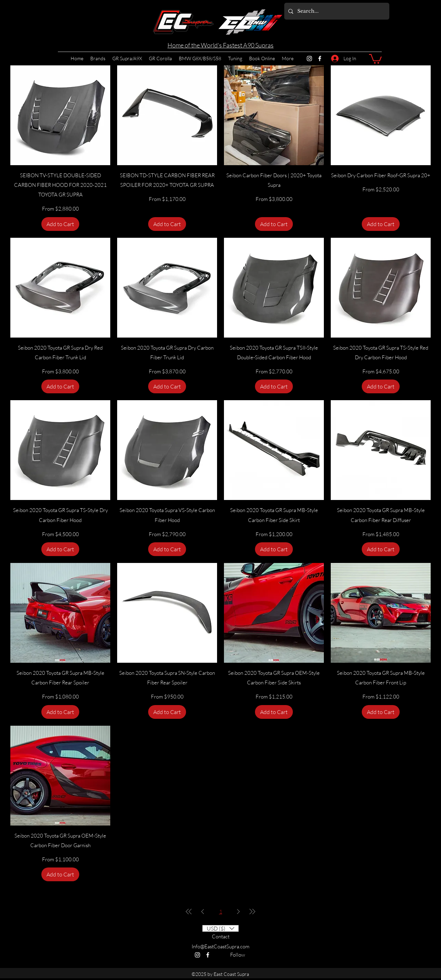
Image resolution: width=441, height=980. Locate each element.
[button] (375, 58)
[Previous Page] (203, 912)
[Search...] (336, 11)
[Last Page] (252, 912)
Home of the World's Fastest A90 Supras (220, 45)
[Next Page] (238, 912)
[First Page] (189, 912)
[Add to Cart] (60, 224)
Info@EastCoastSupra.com (220, 946)
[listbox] (220, 928)
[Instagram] (309, 58)
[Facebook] (320, 58)
